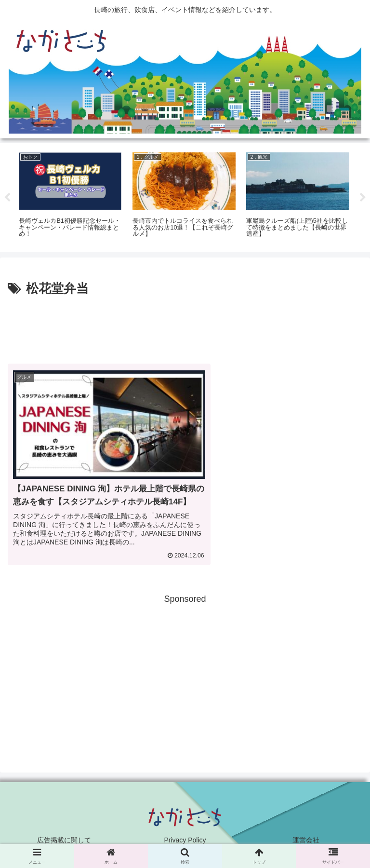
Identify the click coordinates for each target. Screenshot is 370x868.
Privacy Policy (185, 837)
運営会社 (306, 837)
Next (363, 198)
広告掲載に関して (64, 837)
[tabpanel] (70, 196)
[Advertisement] (185, 326)
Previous (7, 198)
